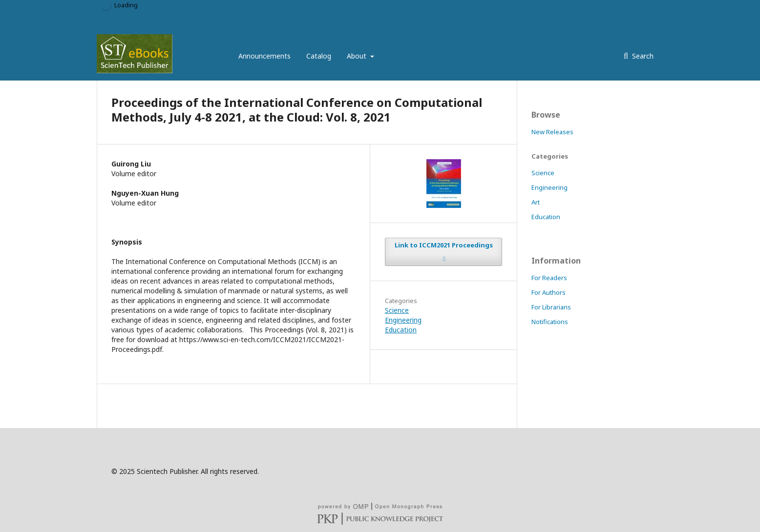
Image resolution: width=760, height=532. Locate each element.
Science (397, 310)
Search (642, 56)
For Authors (549, 292)
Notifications (550, 322)
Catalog (319, 56)
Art (536, 202)
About (358, 56)
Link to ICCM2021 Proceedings (444, 245)
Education (401, 330)
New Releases (552, 132)
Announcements (264, 56)
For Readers (549, 278)
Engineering (403, 320)
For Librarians (551, 307)
